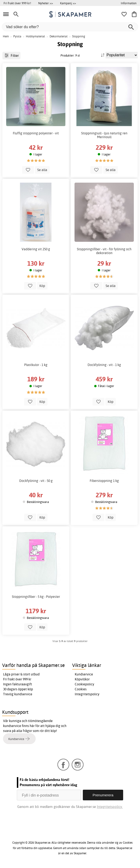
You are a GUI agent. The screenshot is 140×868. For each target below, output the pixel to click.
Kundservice (84, 674)
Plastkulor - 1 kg (36, 365)
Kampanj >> (68, 3)
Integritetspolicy (87, 694)
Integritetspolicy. (110, 807)
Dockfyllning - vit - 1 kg (104, 365)
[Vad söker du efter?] (70, 27)
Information (129, 3)
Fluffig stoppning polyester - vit (36, 133)
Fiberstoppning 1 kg (104, 481)
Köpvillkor (82, 679)
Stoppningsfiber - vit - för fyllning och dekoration (104, 251)
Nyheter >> (46, 3)
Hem (6, 36)
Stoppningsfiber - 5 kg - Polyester (36, 597)
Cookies (81, 689)
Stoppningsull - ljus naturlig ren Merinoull (104, 135)
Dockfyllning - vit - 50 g (36, 481)
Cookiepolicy (84, 684)
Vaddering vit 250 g (36, 249)
